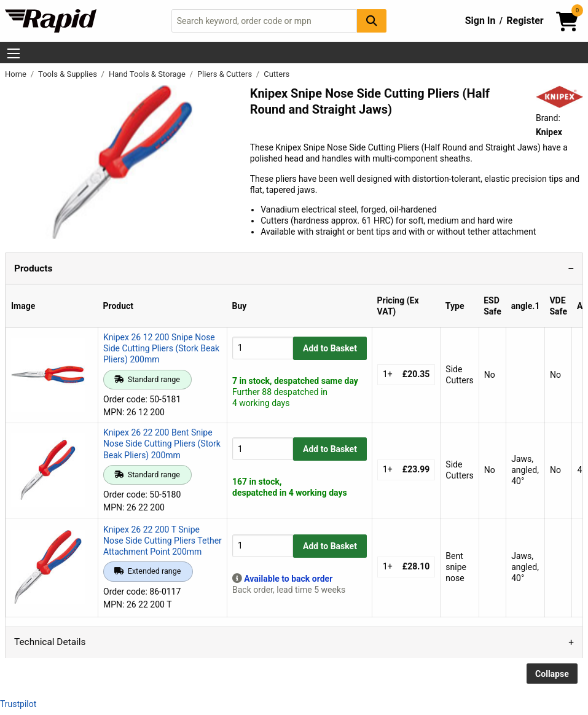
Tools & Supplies (69, 74)
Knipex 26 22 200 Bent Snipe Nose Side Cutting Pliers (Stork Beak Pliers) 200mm (162, 443)
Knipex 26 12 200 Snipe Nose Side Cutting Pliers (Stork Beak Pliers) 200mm (161, 348)
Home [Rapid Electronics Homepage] (17, 74)
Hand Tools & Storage (148, 74)
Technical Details (50, 642)
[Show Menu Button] (14, 53)
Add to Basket (330, 348)
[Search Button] (372, 21)
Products (33, 268)
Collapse (552, 674)
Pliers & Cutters (225, 74)
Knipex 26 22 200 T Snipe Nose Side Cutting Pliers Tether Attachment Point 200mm (163, 541)
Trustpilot (18, 704)
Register (525, 21)
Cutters (276, 74)
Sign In (480, 21)
